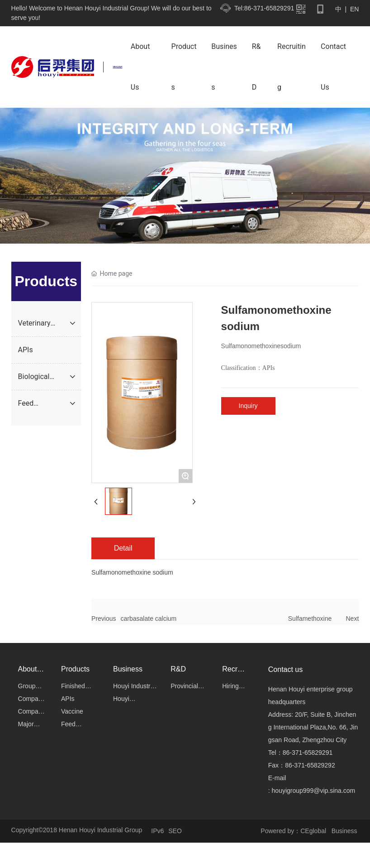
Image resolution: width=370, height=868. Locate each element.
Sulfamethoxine (310, 619)
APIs (269, 368)
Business (345, 831)
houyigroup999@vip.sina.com (314, 791)
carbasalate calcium (149, 619)
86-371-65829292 (310, 765)
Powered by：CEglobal (293, 831)
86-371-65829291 (308, 753)
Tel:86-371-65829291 (264, 8)
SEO (175, 831)
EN (353, 9)
